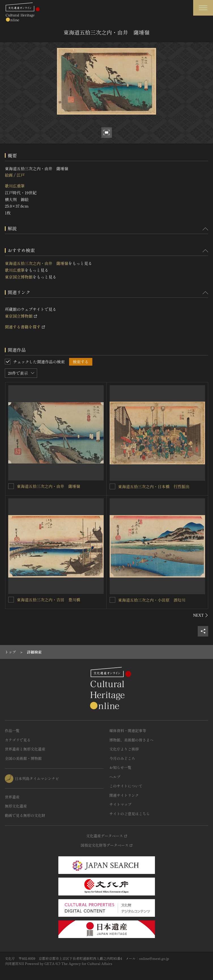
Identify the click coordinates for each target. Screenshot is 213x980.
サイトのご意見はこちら (130, 814)
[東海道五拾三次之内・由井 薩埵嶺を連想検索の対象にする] (11, 486)
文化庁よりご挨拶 (124, 749)
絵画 (9, 175)
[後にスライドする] (201, 615)
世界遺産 (12, 797)
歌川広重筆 (15, 186)
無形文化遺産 (16, 806)
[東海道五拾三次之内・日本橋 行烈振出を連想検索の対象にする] (112, 486)
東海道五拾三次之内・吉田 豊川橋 (48, 600)
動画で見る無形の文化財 (25, 815)
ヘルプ (115, 777)
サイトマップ (120, 804)
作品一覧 (12, 731)
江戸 (20, 175)
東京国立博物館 (19, 277)
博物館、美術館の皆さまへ (131, 740)
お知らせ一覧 (120, 767)
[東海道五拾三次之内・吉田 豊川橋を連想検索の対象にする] (11, 600)
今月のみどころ (122, 758)
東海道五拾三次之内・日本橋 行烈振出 (154, 486)
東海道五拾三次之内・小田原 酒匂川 (152, 600)
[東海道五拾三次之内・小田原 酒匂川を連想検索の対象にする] (112, 600)
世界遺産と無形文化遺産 (25, 749)
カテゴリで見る (18, 740)
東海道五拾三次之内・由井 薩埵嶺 (37, 263)
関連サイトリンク (124, 795)
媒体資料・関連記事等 (128, 731)
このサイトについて (126, 786)
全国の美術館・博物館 (23, 758)
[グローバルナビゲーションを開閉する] (203, 8)
